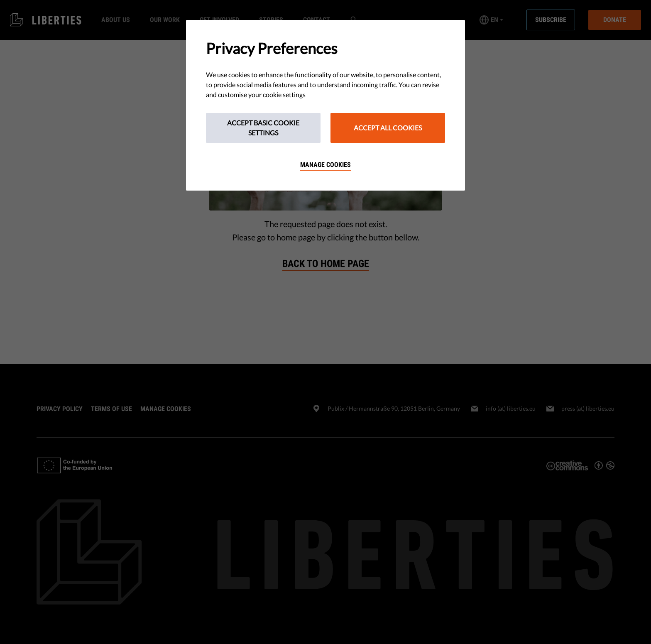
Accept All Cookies (388, 128)
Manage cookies (325, 165)
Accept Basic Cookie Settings (263, 128)
